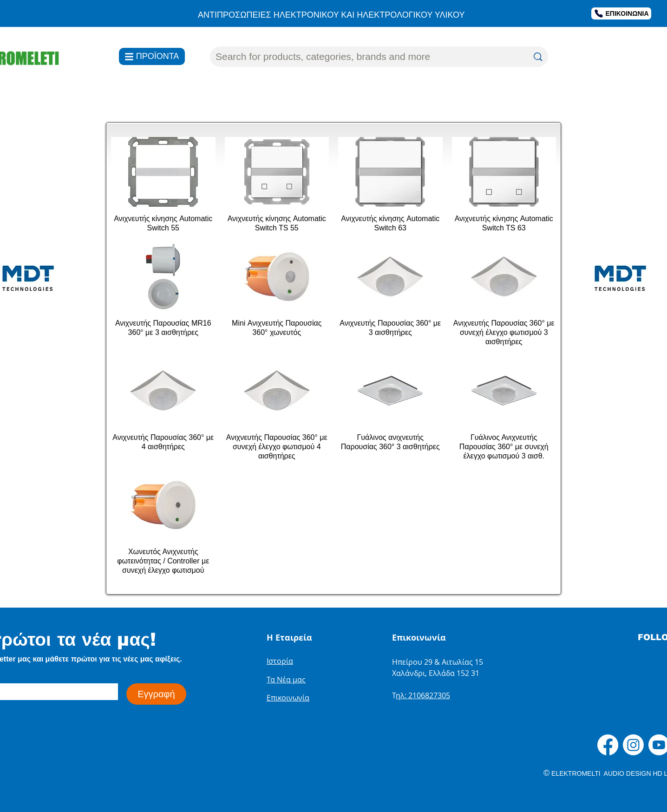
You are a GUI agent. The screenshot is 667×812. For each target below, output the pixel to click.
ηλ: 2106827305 (423, 695)
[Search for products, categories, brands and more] (365, 57)
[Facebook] (608, 745)
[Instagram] (633, 745)
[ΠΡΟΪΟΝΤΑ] (152, 56)
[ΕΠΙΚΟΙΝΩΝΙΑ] (621, 13)
